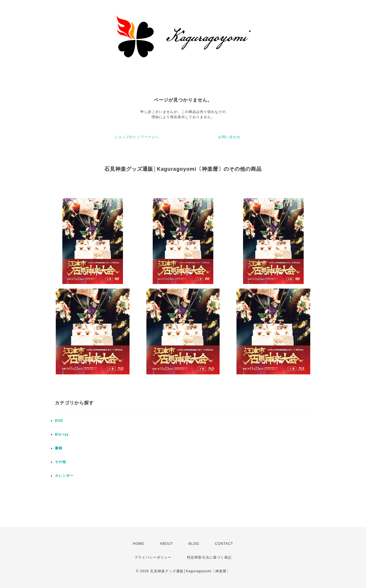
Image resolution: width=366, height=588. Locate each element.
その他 (60, 462)
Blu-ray (62, 434)
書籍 (59, 448)
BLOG (194, 544)
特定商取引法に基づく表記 (209, 557)
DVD (59, 421)
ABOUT (166, 544)
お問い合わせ (229, 137)
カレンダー (64, 476)
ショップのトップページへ (137, 137)
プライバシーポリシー (153, 557)
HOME (139, 544)
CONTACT (224, 544)
